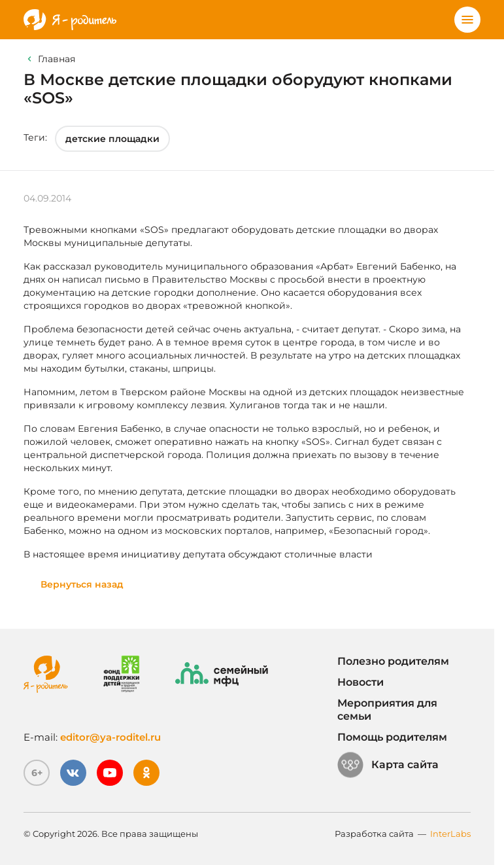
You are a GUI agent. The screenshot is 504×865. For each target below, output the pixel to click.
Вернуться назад (82, 584)
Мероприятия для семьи (387, 710)
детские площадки (112, 139)
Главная (57, 59)
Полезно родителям (393, 661)
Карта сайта (388, 765)
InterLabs (450, 834)
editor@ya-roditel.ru (110, 737)
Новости (361, 682)
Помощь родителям (392, 737)
